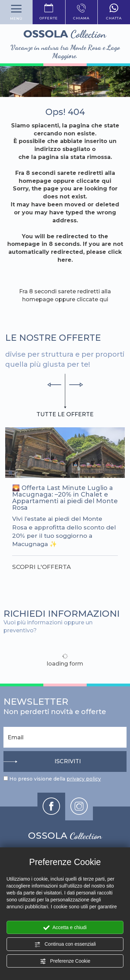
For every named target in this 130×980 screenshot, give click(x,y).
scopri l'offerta (41, 567)
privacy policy (84, 779)
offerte (49, 12)
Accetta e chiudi (65, 928)
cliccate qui (94, 181)
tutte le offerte (65, 414)
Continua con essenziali (65, 944)
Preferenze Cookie (65, 961)
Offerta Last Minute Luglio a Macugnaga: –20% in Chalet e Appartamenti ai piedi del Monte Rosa (65, 498)
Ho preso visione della (55, 779)
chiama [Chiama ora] (82, 12)
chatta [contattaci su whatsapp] (114, 12)
